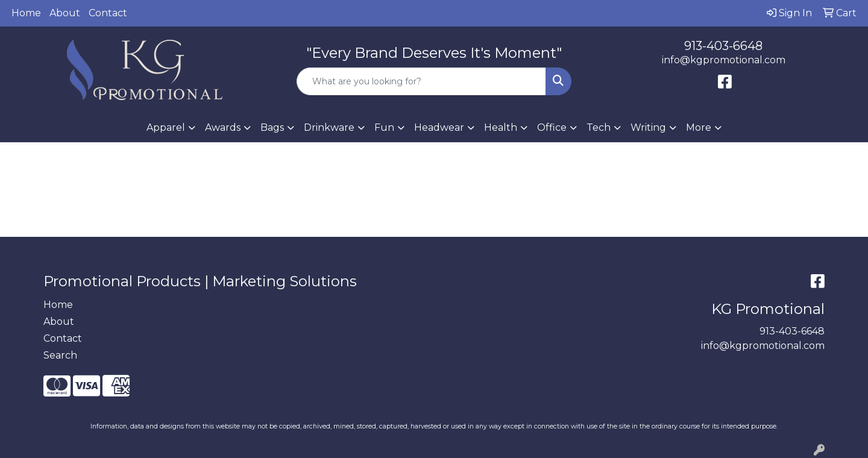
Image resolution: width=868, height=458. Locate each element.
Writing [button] (648, 127)
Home (26, 13)
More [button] (699, 127)
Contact (108, 13)
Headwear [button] (439, 127)
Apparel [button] (166, 127)
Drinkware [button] (329, 127)
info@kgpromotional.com (724, 60)
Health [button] (501, 127)
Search (60, 355)
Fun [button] (384, 127)
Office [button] (552, 127)
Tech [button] (599, 127)
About (65, 13)
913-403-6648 (723, 46)
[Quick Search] (421, 81)
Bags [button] (272, 127)
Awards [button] (223, 127)
